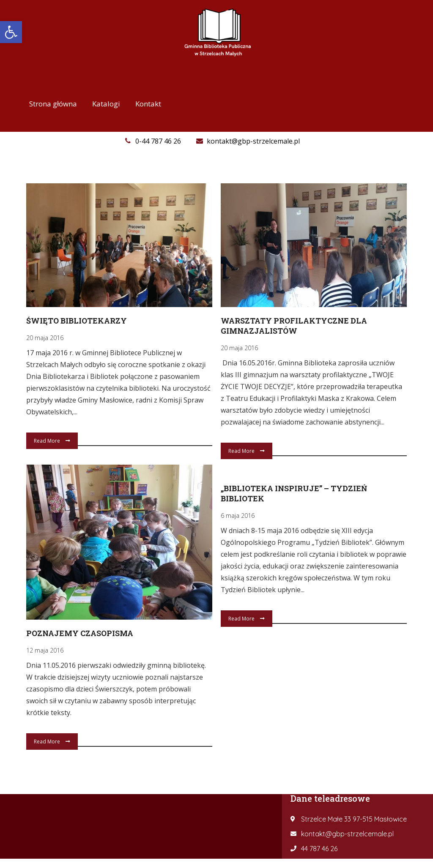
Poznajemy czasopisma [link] (80, 632)
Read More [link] (52, 441)
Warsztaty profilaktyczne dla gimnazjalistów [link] (294, 326)
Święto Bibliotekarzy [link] (77, 321)
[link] (11, 32)
